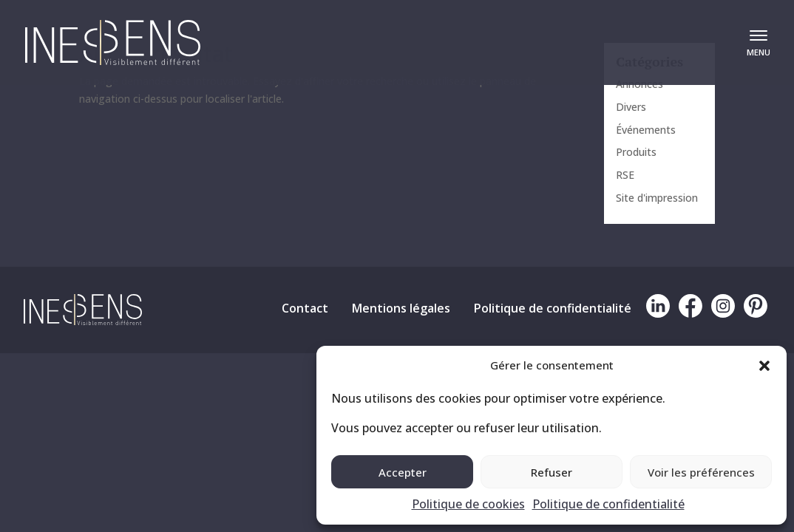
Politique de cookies (468, 504)
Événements (646, 130)
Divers (631, 107)
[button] (764, 366)
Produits (636, 152)
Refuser (552, 472)
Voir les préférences (701, 472)
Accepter (403, 472)
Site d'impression (657, 198)
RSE (625, 175)
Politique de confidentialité (608, 504)
